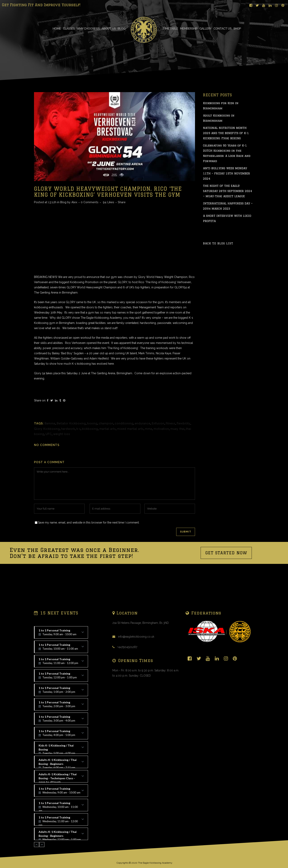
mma (149, 461)
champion (106, 455)
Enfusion (158, 455)
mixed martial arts (130, 461)
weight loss (62, 466)
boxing (92, 455)
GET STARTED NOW (226, 585)
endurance (143, 455)
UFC (49, 466)
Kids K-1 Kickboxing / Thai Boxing (61, 749)
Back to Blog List (218, 275)
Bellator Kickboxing (71, 455)
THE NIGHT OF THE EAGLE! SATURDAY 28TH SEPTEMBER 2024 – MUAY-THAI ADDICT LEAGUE (227, 223)
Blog (63, 234)
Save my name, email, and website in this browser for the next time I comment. (89, 554)
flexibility (184, 455)
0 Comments (90, 234)
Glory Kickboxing (47, 461)
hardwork (68, 461)
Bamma (50, 455)
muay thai (177, 461)
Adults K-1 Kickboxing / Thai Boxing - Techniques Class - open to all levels (61, 777)
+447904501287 (127, 647)
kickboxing (90, 461)
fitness (171, 455)
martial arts (108, 461)
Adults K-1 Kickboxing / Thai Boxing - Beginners (61, 763)
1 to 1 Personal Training (61, 634)
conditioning (124, 455)
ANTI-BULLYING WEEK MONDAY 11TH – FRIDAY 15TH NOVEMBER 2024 (226, 205)
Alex (74, 234)
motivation (161, 461)
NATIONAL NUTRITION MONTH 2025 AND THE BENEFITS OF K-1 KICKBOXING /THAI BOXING (226, 165)
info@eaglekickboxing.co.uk (136, 637)
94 (108, 234)
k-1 (78, 461)
